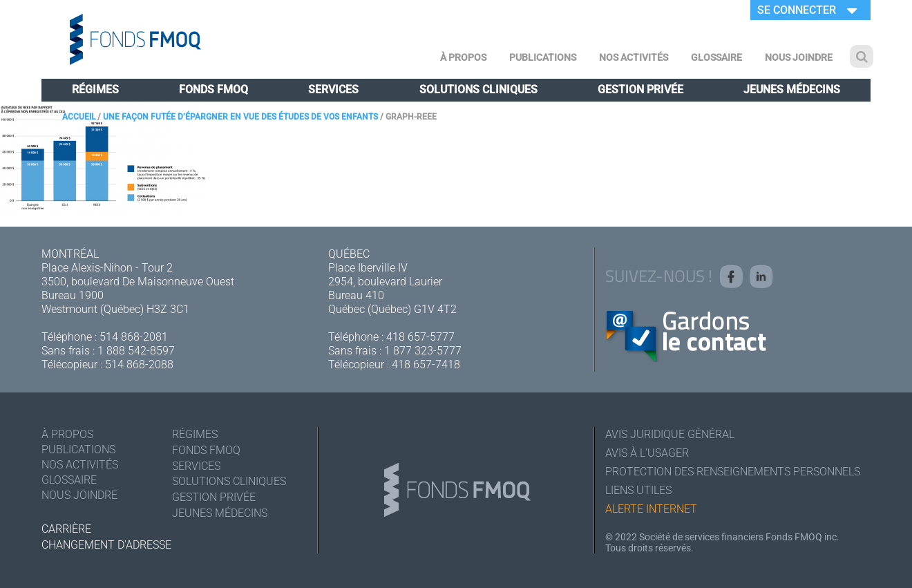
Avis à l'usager (647, 453)
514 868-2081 (134, 337)
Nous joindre (799, 57)
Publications (543, 57)
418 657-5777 (420, 337)
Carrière (66, 529)
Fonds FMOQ (213, 89)
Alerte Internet (651, 509)
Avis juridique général (670, 434)
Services (333, 89)
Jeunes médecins (792, 89)
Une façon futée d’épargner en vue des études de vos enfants (240, 117)
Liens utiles (638, 490)
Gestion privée (640, 89)
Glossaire (716, 57)
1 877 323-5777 (423, 351)
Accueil (79, 117)
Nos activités (634, 57)
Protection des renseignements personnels (733, 472)
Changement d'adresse (106, 545)
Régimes (95, 89)
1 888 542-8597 (136, 351)
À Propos (463, 57)
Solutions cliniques (478, 89)
